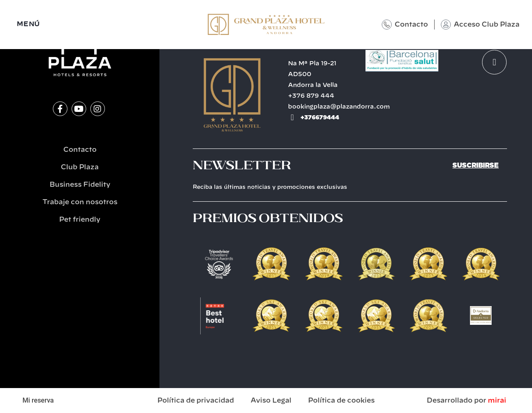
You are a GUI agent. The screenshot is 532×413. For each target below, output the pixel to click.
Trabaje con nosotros (80, 202)
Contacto (411, 25)
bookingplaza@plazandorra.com (339, 107)
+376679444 (320, 117)
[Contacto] (387, 25)
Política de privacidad (196, 401)
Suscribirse (476, 165)
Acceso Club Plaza (487, 25)
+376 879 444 (311, 96)
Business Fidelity (80, 185)
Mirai (497, 401)
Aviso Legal (271, 401)
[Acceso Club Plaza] (446, 25)
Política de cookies (341, 401)
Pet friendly (80, 220)
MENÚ (28, 24)
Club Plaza (80, 167)
